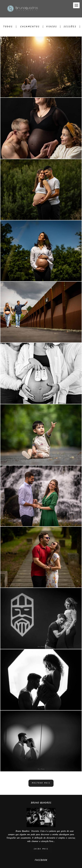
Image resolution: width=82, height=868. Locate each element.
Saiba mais (41, 849)
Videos (52, 27)
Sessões (70, 27)
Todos (8, 27)
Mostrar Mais (41, 783)
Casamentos (30, 27)
